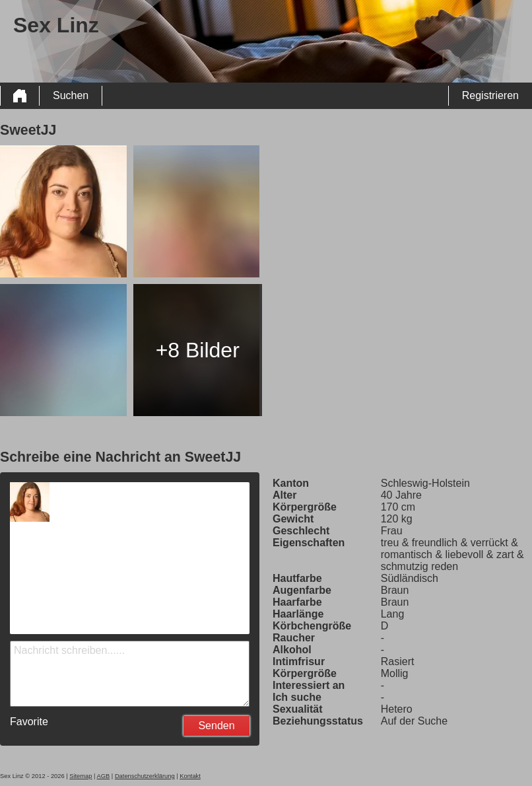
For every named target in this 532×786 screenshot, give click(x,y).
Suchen (71, 95)
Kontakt (190, 776)
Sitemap (81, 776)
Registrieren (490, 95)
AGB (104, 776)
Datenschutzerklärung (145, 776)
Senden (216, 726)
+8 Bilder (198, 350)
